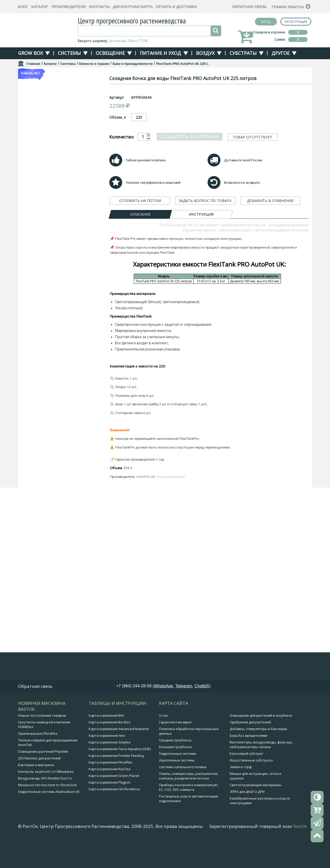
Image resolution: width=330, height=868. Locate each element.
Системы (69, 53)
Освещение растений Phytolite (43, 779)
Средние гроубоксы (175, 767)
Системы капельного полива (183, 794)
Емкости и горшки (94, 64)
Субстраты (243, 53)
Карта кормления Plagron (110, 810)
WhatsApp (163, 713)
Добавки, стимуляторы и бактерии (258, 756)
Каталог (40, 7)
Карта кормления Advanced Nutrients (119, 756)
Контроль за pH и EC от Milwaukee (46, 799)
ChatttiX (202, 713)
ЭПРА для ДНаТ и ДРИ (247, 819)
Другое (280, 53)
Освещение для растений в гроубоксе (261, 743)
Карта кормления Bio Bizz (110, 749)
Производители (69, 7)
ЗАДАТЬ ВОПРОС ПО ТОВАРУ (205, 201)
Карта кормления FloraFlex (110, 790)
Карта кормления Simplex (110, 769)
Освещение (110, 53)
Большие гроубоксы (176, 774)
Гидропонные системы (178, 781)
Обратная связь (250, 7)
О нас (164, 743)
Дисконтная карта (133, 7)
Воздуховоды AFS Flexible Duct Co (45, 805)
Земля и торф (241, 794)
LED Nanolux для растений (39, 785)
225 (139, 117)
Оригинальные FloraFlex (38, 761)
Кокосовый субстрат (247, 781)
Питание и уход (160, 53)
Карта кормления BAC (107, 743)
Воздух (205, 53)
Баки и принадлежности (133, 64)
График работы (288, 7)
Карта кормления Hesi (107, 763)
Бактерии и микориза (36, 792)
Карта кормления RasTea (109, 796)
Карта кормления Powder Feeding (116, 783)
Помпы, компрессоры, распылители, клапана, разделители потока (189, 803)
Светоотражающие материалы (256, 812)
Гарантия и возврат (176, 749)
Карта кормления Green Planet (114, 803)
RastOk (300, 854)
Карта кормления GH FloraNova (114, 816)
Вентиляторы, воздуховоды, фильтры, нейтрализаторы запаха (261, 772)
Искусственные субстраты (251, 787)
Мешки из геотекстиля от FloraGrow (47, 812)
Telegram (184, 713)
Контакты (99, 7)
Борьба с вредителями (249, 763)
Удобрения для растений (250, 749)
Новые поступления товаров (42, 743)
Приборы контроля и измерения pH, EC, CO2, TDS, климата (189, 814)
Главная (33, 64)
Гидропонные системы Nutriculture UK (49, 819)
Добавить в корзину (190, 137)
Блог (23, 7)
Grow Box (30, 53)
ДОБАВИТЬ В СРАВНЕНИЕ (270, 201)
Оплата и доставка (176, 7)
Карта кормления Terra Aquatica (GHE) (120, 776)
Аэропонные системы (177, 787)
